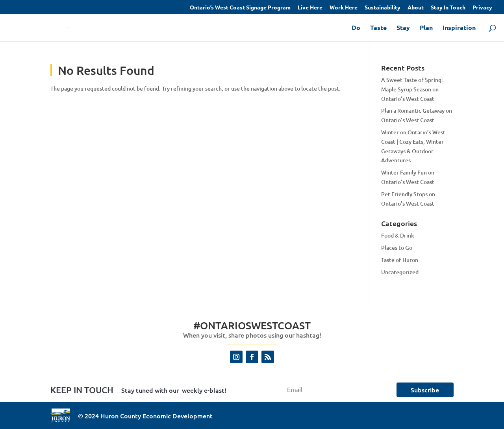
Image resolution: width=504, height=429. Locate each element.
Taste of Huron (400, 260)
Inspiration (459, 28)
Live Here (310, 7)
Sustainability (383, 7)
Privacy (482, 7)
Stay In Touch (448, 7)
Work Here (344, 7)
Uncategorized (400, 272)
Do (356, 28)
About (416, 7)
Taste (378, 28)
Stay (403, 28)
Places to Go (397, 248)
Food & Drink (398, 235)
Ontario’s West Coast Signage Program (240, 7)
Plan (426, 28)
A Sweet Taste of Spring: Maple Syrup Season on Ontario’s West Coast (412, 89)
